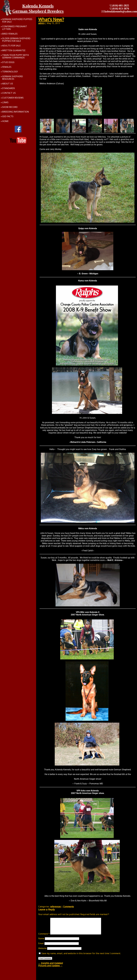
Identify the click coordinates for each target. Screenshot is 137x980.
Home (5, 121)
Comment (44, 937)
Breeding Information (16, 112)
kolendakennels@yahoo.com (121, 11)
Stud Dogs (8, 62)
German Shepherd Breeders (38, 11)
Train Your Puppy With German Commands (16, 56)
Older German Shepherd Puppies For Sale (16, 40)
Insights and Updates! (51, 966)
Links (5, 102)
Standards (8, 88)
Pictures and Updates (50, 969)
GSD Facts (8, 116)
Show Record (10, 107)
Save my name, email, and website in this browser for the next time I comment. (81, 957)
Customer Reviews (13, 98)
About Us (8, 84)
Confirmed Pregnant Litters (15, 28)
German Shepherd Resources (13, 78)
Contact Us (9, 93)
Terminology (10, 72)
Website (42, 951)
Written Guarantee (14, 50)
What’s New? (51, 19)
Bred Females (10, 34)
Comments (68, 907)
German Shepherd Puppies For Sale (17, 20)
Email (41, 947)
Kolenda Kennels (38, 6)
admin (41, 23)
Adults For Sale (11, 46)
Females (7, 67)
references (55, 907)
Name (41, 942)
